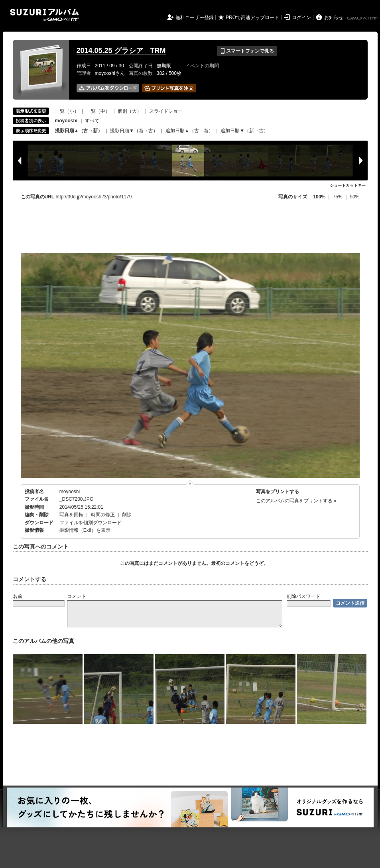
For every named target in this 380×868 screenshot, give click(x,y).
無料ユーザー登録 (195, 18)
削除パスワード (303, 596)
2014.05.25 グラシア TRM (121, 51)
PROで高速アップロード (252, 18)
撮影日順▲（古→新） (79, 131)
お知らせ (334, 18)
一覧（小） (67, 111)
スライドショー (166, 111)
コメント (77, 596)
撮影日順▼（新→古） (134, 131)
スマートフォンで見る (247, 51)
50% (354, 197)
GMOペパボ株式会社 (363, 18)
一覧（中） (98, 111)
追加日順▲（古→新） (189, 131)
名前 (18, 596)
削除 (127, 515)
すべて (92, 121)
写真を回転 (71, 515)
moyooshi (70, 492)
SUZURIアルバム (44, 15)
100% (319, 197)
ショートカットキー (348, 185)
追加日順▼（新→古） (244, 131)
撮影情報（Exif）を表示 (85, 530)
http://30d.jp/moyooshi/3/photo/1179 (94, 197)
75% (338, 197)
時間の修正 (103, 515)
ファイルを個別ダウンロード (91, 523)
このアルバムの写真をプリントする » (296, 501)
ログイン (301, 18)
